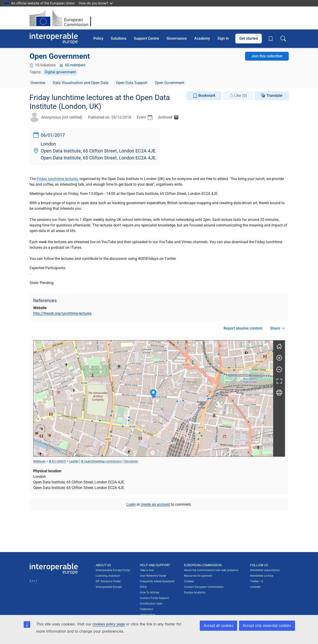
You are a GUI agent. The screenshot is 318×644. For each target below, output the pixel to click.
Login (131, 504)
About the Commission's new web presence (211, 570)
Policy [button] (98, 38)
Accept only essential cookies (267, 626)
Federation (147, 609)
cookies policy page (109, 624)
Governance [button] (177, 38)
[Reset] (279, 346)
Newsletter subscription (265, 570)
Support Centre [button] (146, 38)
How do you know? (96, 3)
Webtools (39, 461)
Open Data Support (132, 83)
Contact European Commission (204, 587)
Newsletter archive (262, 576)
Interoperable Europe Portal (113, 570)
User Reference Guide (153, 576)
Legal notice (147, 615)
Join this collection (267, 56)
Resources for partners (198, 576)
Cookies (189, 581)
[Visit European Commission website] (63, 18)
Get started (249, 38)
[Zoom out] (279, 369)
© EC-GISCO (57, 461)
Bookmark (204, 96)
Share (277, 328)
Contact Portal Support (154, 598)
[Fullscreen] (279, 381)
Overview (38, 83)
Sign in (223, 38)
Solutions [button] (119, 38)
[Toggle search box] (283, 39)
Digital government (60, 72)
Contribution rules (151, 604)
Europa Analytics (195, 592)
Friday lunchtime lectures (57, 179)
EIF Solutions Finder (108, 581)
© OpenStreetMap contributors (101, 461)
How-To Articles (150, 592)
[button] (153, 394)
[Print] (279, 393)
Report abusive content (243, 328)
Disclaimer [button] (131, 461)
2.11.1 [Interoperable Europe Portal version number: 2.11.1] (33, 581)
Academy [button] (202, 38)
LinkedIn (255, 587)
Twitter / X (257, 581)
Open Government (169, 83)
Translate (275, 95)
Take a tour (147, 570)
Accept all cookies (218, 626)
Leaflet (74, 461)
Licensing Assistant (108, 576)
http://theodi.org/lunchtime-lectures (62, 313)
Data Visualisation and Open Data (81, 83)
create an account (155, 504)
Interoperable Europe (109, 587)
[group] (153, 398)
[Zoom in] (279, 358)
